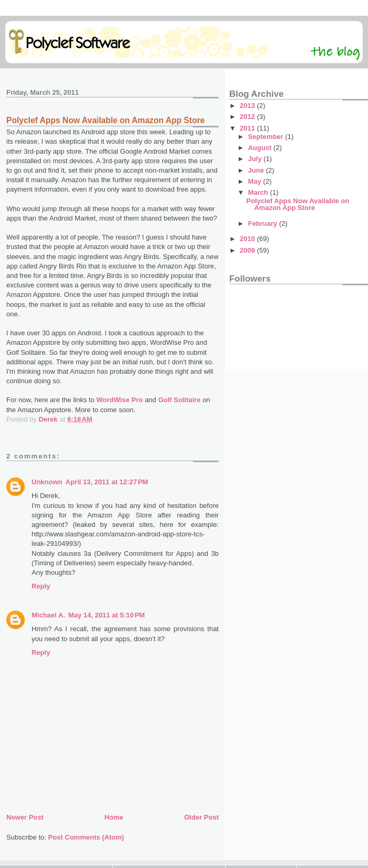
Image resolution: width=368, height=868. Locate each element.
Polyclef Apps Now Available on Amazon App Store (298, 204)
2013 (248, 106)
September (267, 137)
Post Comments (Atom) (86, 837)
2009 (248, 250)
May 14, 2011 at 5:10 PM (107, 615)
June (257, 170)
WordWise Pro (120, 400)
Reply (41, 586)
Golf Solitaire (180, 400)
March (259, 192)
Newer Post (25, 817)
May (256, 181)
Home (114, 817)
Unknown (47, 482)
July (256, 159)
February (264, 223)
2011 (248, 128)
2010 (248, 239)
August (261, 148)
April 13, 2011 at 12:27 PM (107, 482)
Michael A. (48, 615)
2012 (248, 117)
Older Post (201, 817)
